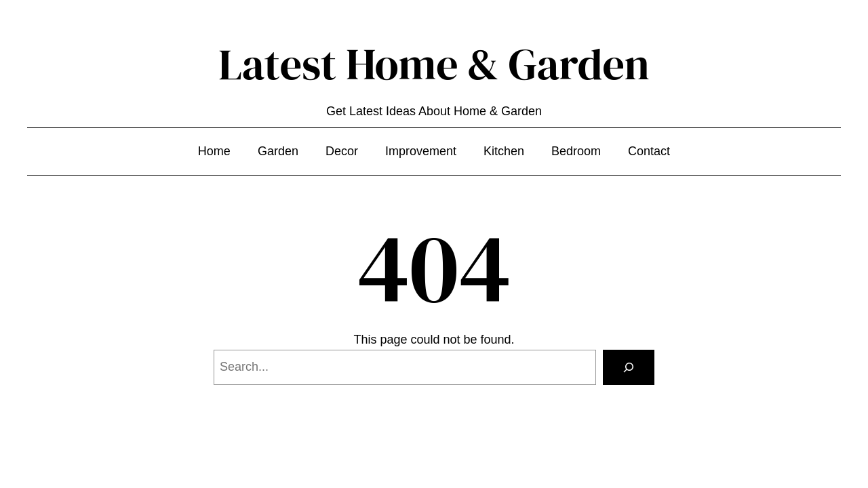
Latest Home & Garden (434, 64)
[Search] (629, 367)
